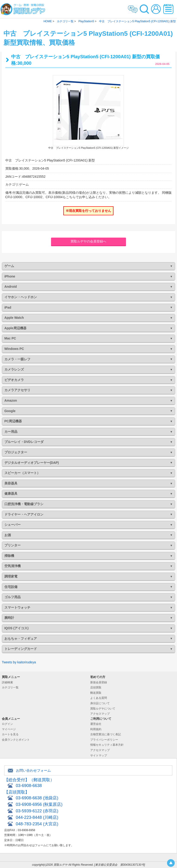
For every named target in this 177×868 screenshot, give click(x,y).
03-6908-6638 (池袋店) (37, 798)
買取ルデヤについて (103, 709)
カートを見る (10, 734)
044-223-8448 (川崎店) (37, 817)
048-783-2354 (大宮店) (37, 824)
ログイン (7, 724)
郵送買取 (96, 693)
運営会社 (96, 724)
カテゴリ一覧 (10, 687)
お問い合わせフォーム (33, 770)
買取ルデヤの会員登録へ (88, 241)
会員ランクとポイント (16, 740)
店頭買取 (96, 687)
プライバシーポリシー (104, 740)
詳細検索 (7, 682)
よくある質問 (99, 698)
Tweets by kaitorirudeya (19, 662)
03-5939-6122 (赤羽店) (37, 811)
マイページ (9, 729)
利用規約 (96, 729)
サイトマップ (99, 755)
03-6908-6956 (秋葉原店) (39, 804)
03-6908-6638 (29, 786)
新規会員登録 (99, 682)
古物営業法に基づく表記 (106, 734)
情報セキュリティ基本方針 (107, 745)
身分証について (100, 703)
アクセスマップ (100, 714)
